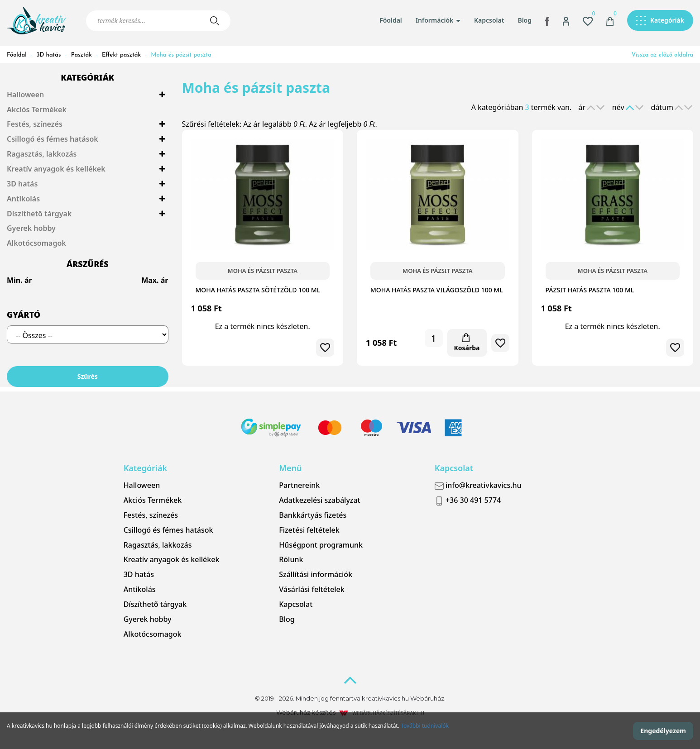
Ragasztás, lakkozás (42, 154)
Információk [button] (438, 20)
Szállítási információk (316, 574)
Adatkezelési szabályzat (320, 500)
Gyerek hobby (31, 228)
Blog (525, 20)
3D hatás (49, 55)
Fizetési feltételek (309, 530)
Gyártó (24, 315)
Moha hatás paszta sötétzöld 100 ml (258, 290)
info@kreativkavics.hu (478, 485)
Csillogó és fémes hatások (53, 139)
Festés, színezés (35, 124)
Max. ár (155, 280)
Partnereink (299, 485)
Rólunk (291, 559)
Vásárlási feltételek (312, 589)
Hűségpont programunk (321, 545)
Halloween (25, 95)
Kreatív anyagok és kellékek (56, 169)
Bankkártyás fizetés (313, 515)
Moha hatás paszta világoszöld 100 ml (437, 290)
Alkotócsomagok (36, 243)
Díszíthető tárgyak (39, 214)
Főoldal (391, 20)
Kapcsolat (489, 20)
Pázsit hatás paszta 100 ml (590, 290)
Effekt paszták (121, 55)
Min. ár (19, 280)
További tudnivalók (425, 726)
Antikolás (23, 199)
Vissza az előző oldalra (662, 55)
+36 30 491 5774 (468, 500)
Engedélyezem (663, 731)
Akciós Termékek (37, 110)
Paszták (82, 55)
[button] (566, 20)
